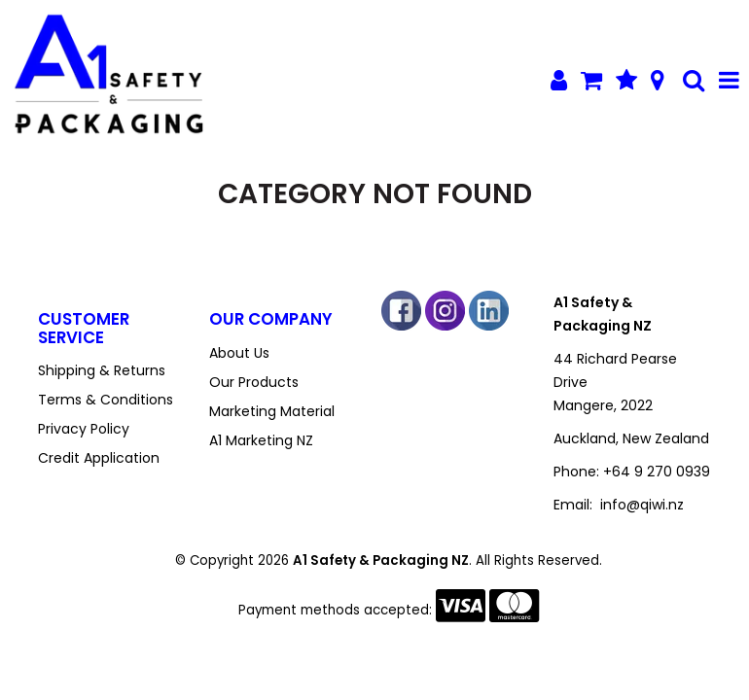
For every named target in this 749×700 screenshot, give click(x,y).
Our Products (254, 382)
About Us (239, 353)
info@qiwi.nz (642, 505)
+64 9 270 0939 (657, 472)
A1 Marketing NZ (261, 440)
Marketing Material (272, 411)
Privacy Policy (84, 429)
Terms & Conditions (106, 400)
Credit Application (99, 458)
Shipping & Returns (102, 370)
